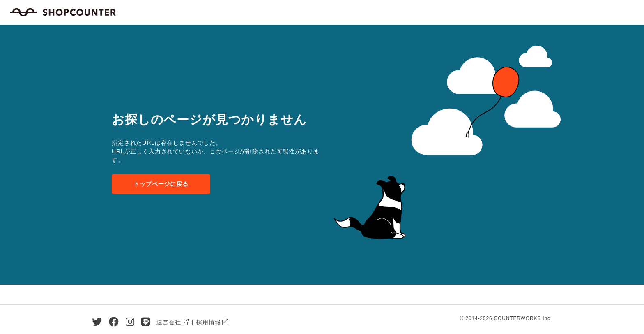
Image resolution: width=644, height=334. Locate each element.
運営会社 (169, 322)
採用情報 (208, 322)
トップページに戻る (161, 184)
